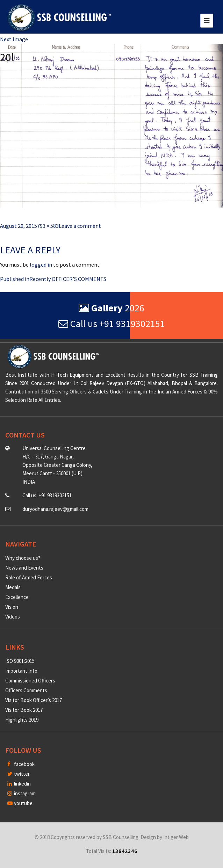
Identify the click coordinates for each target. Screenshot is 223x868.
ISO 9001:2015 (20, 661)
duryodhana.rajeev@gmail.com (55, 509)
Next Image (14, 39)
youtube (20, 803)
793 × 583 (48, 226)
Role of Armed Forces (29, 577)
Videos (13, 617)
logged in (41, 265)
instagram (21, 793)
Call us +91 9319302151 (112, 324)
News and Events (24, 568)
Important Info (21, 671)
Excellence (17, 597)
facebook (21, 764)
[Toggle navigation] (207, 21)
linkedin (19, 784)
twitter (19, 774)
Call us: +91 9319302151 (47, 495)
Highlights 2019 (22, 720)
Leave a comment (80, 226)
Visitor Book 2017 (24, 710)
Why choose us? (23, 558)
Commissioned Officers (30, 681)
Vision (12, 607)
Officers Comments (26, 690)
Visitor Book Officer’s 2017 (34, 700)
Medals (13, 587)
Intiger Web (176, 837)
